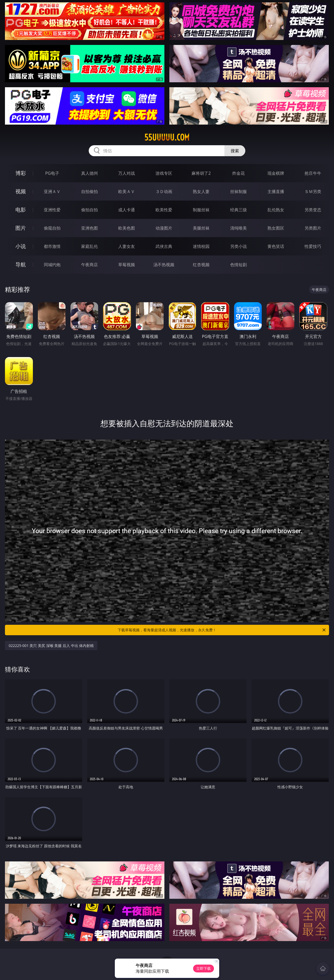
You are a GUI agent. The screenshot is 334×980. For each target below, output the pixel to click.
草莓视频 (127, 265)
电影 (21, 210)
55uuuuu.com (167, 137)
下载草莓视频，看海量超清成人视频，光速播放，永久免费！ (222, 630)
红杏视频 (201, 265)
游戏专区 (164, 173)
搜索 (235, 151)
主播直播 (276, 191)
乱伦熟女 (276, 210)
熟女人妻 (201, 191)
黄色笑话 (276, 246)
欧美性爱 (164, 210)
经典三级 (238, 210)
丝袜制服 (238, 191)
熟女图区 (276, 228)
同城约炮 (52, 265)
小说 (21, 246)
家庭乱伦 (90, 246)
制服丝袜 (201, 210)
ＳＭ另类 (313, 191)
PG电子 (52, 173)
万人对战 (127, 173)
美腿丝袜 (201, 228)
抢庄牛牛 (313, 173)
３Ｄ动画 (164, 191)
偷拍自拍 (90, 210)
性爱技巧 (313, 246)
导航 (21, 264)
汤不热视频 (164, 265)
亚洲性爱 (52, 210)
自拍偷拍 (90, 191)
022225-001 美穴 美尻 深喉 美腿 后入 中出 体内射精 (51, 646)
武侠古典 (164, 246)
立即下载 (204, 968)
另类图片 (313, 228)
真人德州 (90, 173)
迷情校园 (201, 246)
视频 (21, 191)
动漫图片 (164, 228)
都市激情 (52, 246)
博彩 (21, 173)
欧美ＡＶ (127, 191)
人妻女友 (127, 246)
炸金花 (238, 173)
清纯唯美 (238, 228)
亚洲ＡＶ (52, 191)
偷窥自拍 (52, 228)
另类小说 (238, 246)
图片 (21, 228)
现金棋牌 (276, 173)
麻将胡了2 (201, 173)
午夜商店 (90, 265)
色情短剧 (238, 265)
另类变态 (313, 210)
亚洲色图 (90, 228)
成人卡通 (127, 210)
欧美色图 (127, 228)
